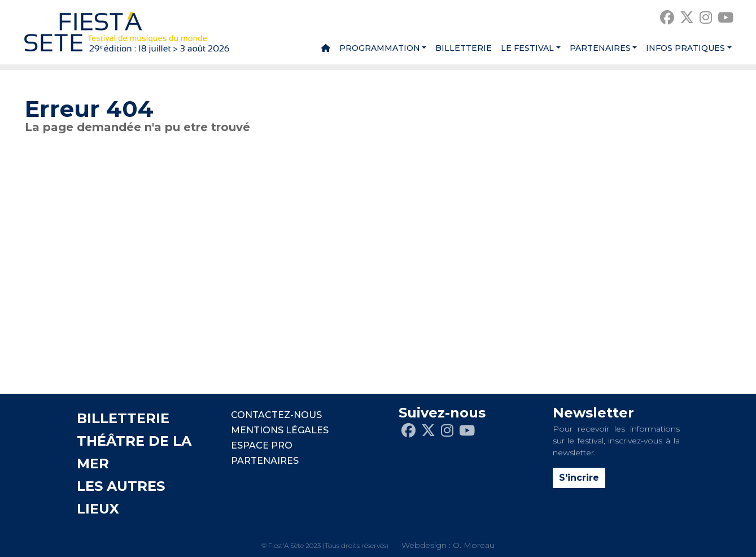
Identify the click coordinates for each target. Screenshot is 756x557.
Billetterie (464, 48)
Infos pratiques (685, 48)
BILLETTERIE (123, 418)
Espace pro (262, 445)
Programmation (380, 48)
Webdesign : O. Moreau (448, 545)
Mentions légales (280, 430)
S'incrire (579, 478)
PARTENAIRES (265, 461)
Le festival (527, 48)
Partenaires (600, 48)
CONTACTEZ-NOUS (276, 415)
